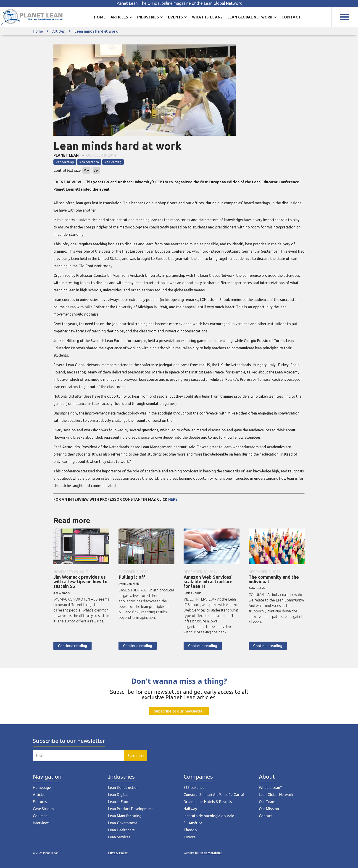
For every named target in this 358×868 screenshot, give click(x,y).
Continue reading (72, 646)
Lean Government (123, 823)
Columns (40, 816)
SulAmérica (193, 823)
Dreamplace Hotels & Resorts (208, 802)
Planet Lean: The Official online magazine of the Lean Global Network (179, 3)
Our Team (267, 802)
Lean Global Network (276, 795)
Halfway (190, 809)
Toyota (190, 837)
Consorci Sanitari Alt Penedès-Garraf (214, 795)
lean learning (113, 162)
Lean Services (119, 837)
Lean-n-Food (119, 802)
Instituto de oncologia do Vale (209, 816)
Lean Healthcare (121, 830)
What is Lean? (270, 788)
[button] (122, 17)
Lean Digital (118, 795)
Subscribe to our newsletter (179, 711)
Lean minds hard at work (96, 31)
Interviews (41, 823)
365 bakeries (194, 788)
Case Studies (43, 809)
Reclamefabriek (211, 853)
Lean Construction (123, 788)
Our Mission (269, 809)
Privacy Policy (118, 853)
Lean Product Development (130, 809)
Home (100, 17)
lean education (89, 162)
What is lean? (207, 17)
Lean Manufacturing (125, 816)
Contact (291, 17)
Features (40, 802)
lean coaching (65, 162)
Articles (59, 31)
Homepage (42, 788)
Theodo (190, 830)
